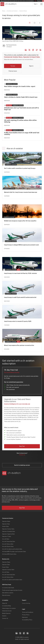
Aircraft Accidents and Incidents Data (12, 549)
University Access (7, 611)
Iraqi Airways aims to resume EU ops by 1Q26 (18, 321)
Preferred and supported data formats (12, 590)
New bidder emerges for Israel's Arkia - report (20, 86)
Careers (4, 616)
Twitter (20, 633)
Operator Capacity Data (8, 534)
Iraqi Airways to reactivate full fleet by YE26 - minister (21, 273)
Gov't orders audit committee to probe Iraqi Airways (20, 168)
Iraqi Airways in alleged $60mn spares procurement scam (21, 245)
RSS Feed (40, 50)
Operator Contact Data (8, 529)
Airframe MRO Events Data (9, 554)
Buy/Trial (22, 446)
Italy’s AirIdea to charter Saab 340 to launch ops (21, 97)
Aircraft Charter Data (8, 547)
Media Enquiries (6, 613)
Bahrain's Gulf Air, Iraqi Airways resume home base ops (21, 192)
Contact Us (5, 618)
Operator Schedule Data (9, 531)
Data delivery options (8, 593)
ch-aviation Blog (6, 606)
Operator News (6, 521)
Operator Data (6, 524)
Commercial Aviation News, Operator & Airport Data (22, 57)
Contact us (22, 455)
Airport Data (5, 526)
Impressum (25, 617)
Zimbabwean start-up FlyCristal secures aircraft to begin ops (21, 109)
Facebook (33, 50)
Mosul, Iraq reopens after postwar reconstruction (19, 345)
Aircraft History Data (8, 544)
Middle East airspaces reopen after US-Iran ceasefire (20, 221)
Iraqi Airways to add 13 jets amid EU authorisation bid (20, 297)
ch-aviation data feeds (8, 588)
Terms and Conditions (28, 612)
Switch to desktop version (22, 465)
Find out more (13, 71)
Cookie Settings (26, 603)
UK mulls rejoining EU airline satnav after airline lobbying (20, 121)
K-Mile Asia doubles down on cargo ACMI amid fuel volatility (22, 134)
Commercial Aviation (12, 11)
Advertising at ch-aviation (9, 608)
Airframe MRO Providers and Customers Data (14, 552)
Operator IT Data (7, 536)
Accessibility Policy (27, 620)
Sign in (36, 4)
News (4, 11)
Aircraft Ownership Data (9, 542)
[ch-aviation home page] (8, 4)
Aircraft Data (6, 539)
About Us (5, 603)
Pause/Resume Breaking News (43, 1)
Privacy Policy (26, 615)
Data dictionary (6, 595)
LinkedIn (26, 50)
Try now (13, 66)
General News (23, 11)
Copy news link (37, 50)
